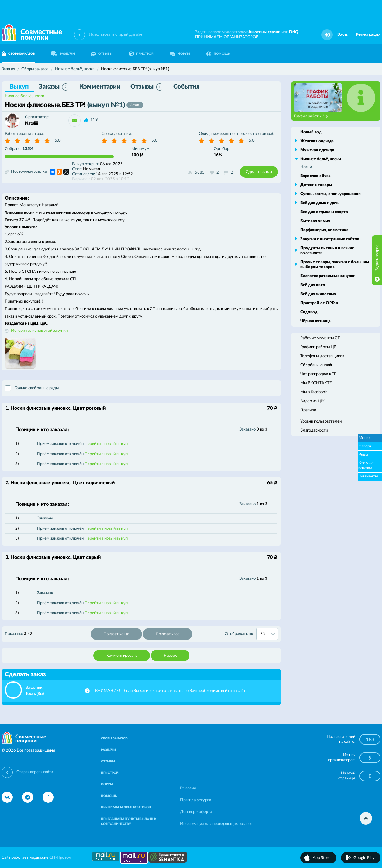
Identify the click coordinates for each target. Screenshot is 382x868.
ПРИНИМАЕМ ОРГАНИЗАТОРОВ (227, 37)
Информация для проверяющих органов (216, 824)
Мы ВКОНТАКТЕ (316, 383)
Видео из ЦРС (313, 401)
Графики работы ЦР (318, 347)
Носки (306, 167)
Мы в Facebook (314, 392)
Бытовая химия (315, 221)
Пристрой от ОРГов (319, 303)
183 (370, 740)
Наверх (170, 656)
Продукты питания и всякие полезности (327, 251)
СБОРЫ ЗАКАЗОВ (114, 738)
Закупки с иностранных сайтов (330, 239)
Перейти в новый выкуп (106, 444)
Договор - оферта (196, 812)
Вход (342, 35)
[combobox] (267, 634)
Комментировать (122, 656)
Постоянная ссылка (26, 172)
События (186, 87)
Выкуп (19, 87)
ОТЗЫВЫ (102, 54)
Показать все (168, 634)
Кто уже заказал (366, 466)
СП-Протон (60, 858)
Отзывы (147, 87)
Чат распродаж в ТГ (318, 374)
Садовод (309, 312)
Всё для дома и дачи (320, 203)
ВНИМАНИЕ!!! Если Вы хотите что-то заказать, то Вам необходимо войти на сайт (170, 691)
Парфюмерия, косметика (324, 230)
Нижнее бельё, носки (24, 96)
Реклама (188, 788)
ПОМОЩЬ (218, 54)
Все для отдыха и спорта (324, 212)
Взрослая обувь (315, 176)
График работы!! (311, 116)
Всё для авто (313, 285)
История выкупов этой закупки (39, 331)
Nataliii (32, 123)
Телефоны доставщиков (322, 356)
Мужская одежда (317, 150)
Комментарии (100, 87)
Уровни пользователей (321, 421)
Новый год (311, 132)
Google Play (364, 858)
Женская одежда (317, 141)
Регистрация (368, 35)
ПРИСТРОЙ (141, 54)
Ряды (363, 455)
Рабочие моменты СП (321, 338)
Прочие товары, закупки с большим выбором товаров (335, 265)
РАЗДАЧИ (63, 54)
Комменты (368, 476)
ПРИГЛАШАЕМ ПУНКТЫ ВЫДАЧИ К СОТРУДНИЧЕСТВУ (129, 821)
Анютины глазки (264, 32)
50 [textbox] (263, 634)
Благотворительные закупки (328, 276)
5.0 (58, 141)
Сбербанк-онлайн (317, 365)
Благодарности (314, 430)
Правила (308, 410)
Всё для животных (318, 294)
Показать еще (116, 634)
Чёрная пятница (316, 321)
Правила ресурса (196, 800)
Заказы (54, 87)
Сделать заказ (259, 172)
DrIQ (294, 32)
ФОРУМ (180, 54)
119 (94, 120)
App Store (322, 858)
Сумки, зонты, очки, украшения (330, 194)
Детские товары (316, 185)
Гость (31, 694)
